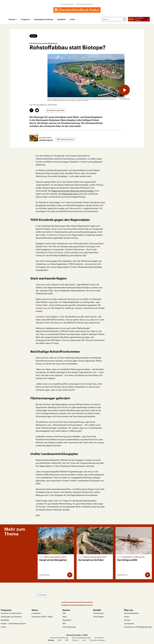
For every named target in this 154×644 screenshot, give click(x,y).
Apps (65, 617)
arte (84, 640)
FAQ (64, 613)
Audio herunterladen (57, 110)
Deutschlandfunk (67, 4)
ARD (60, 640)
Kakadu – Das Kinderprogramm (13, 623)
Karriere (127, 620)
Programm (26, 19)
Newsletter (67, 620)
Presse (127, 617)
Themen (12, 19)
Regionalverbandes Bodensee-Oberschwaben (73, 191)
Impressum (99, 638)
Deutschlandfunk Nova (85, 4)
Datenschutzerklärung (59, 638)
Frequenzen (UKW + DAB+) (42, 617)
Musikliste (61, 19)
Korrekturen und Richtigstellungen (138, 627)
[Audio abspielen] (124, 90)
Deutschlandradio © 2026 (77, 635)
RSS (64, 623)
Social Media (98, 617)
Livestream (36, 613)
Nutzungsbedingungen (81, 638)
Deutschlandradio (131, 613)
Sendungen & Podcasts (44, 19)
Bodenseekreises (70, 194)
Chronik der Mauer (97, 640)
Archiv (72, 19)
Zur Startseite (42, 595)
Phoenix (76, 640)
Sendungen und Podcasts (11, 617)
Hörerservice (98, 613)
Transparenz (129, 623)
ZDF (67, 640)
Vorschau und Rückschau (11, 613)
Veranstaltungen (69, 627)
